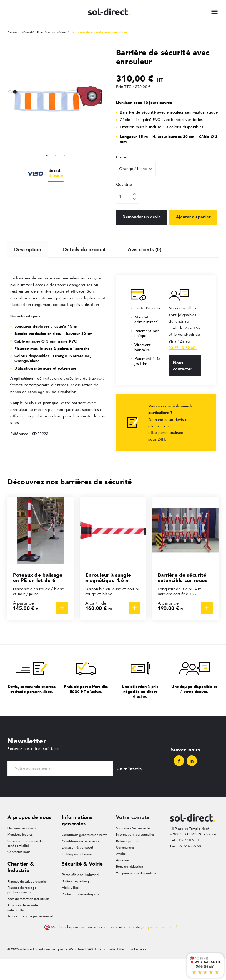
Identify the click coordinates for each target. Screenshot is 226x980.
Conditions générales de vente (85, 855)
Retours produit (128, 862)
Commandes (125, 868)
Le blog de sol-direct (77, 875)
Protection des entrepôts (80, 915)
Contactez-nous (19, 873)
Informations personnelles (135, 855)
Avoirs (121, 875)
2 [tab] (56, 155)
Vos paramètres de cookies (136, 894)
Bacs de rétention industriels (28, 920)
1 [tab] (47, 155)
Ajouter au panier (140, 237)
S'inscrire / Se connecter (133, 849)
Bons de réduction (129, 888)
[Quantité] (127, 197)
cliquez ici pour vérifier (162, 949)
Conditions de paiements (80, 862)
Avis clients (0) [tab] (145, 269)
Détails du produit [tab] (85, 269)
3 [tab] (65, 155)
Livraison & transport (78, 868)
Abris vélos (70, 909)
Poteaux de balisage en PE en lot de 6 (38, 598)
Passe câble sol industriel (80, 896)
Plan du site (106, 971)
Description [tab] (28, 269)
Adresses (123, 881)
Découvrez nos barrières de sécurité (70, 502)
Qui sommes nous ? (22, 849)
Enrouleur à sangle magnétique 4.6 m (108, 598)
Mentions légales (20, 855)
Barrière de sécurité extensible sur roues (183, 598)
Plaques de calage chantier (27, 902)
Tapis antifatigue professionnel (30, 938)
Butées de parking (75, 902)
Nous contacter (183, 386)
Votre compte (133, 838)
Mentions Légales (132, 971)
